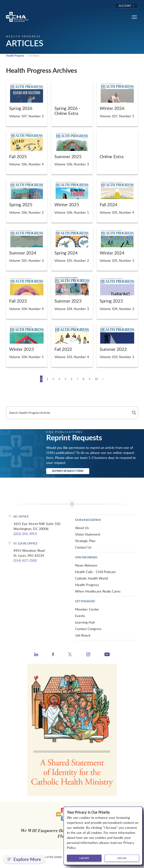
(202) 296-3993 (25, 534)
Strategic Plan (85, 541)
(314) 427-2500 (25, 561)
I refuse (122, 858)
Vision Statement (88, 535)
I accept (84, 858)
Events (80, 616)
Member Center (87, 609)
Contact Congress (88, 629)
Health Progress (16, 56)
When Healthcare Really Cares (98, 592)
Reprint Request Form (68, 471)
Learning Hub (85, 622)
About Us (82, 528)
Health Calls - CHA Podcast (95, 572)
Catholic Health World (91, 579)
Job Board (83, 635)
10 (104, 379)
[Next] (113, 379)
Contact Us (83, 548)
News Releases (86, 566)
